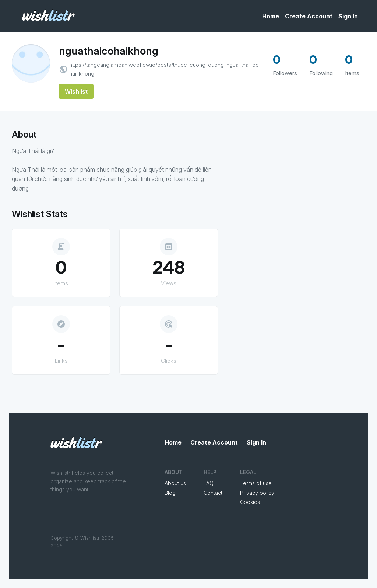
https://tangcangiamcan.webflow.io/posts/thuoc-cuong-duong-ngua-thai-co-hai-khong (165, 69)
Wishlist (76, 91)
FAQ (209, 483)
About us (175, 483)
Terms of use (256, 483)
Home (271, 16)
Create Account (309, 16)
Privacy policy (257, 493)
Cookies (250, 502)
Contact (213, 493)
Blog (170, 493)
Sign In (348, 16)
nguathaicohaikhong (109, 51)
